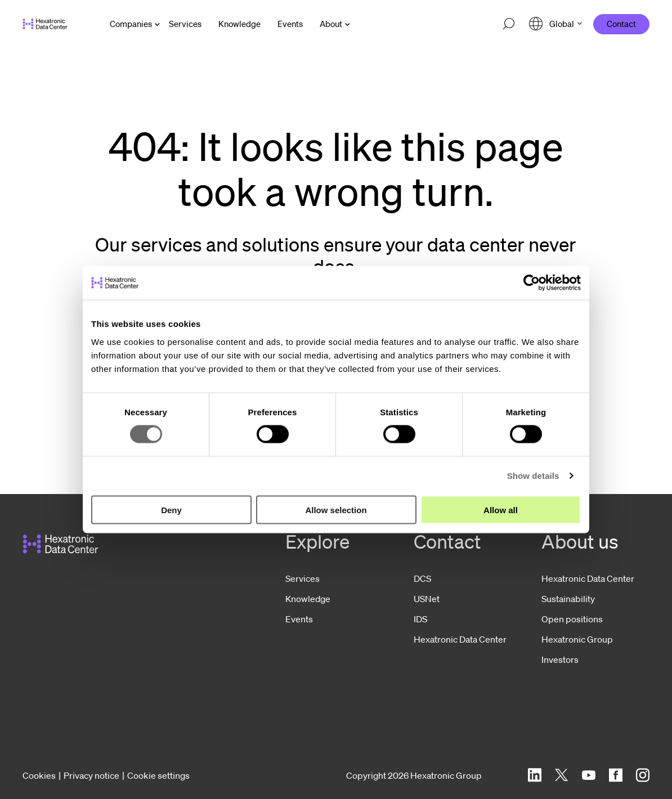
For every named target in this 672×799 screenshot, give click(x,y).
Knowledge (308, 599)
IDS (420, 619)
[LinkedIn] (535, 775)
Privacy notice (91, 775)
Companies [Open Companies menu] (131, 24)
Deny (171, 510)
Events (299, 619)
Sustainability (568, 599)
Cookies (39, 775)
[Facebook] (616, 775)
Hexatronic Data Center (460, 639)
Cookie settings (158, 775)
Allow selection (336, 510)
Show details (533, 476)
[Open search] (509, 24)
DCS (422, 578)
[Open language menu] (555, 24)
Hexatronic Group (577, 639)
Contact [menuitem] (621, 24)
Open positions (572, 619)
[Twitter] (562, 775)
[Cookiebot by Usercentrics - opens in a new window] (532, 283)
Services (303, 578)
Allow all (501, 510)
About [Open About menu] (331, 24)
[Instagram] (643, 775)
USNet (427, 599)
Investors (560, 659)
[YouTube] (589, 775)
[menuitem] (185, 24)
